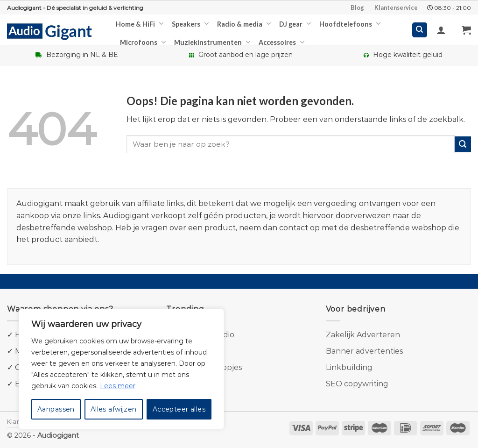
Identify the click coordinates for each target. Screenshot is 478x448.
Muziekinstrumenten (212, 42)
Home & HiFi (140, 24)
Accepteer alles (179, 409)
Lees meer (118, 386)
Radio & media (244, 24)
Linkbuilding (349, 367)
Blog (357, 7)
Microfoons (143, 42)
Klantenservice (396, 7)
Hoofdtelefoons (350, 24)
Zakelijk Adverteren (363, 335)
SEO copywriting (357, 384)
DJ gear (295, 24)
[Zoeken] (420, 30)
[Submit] (463, 145)
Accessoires (281, 42)
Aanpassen (56, 409)
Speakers (190, 24)
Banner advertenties (364, 351)
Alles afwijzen (114, 409)
